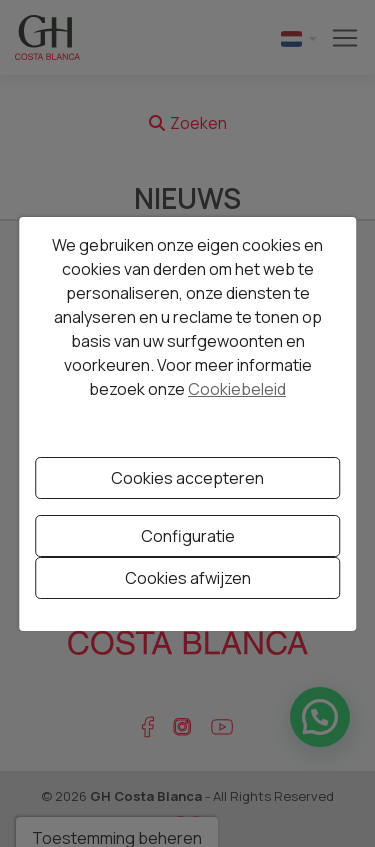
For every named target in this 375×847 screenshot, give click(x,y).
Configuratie (188, 536)
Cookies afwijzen (188, 578)
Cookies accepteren (187, 478)
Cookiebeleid (237, 389)
